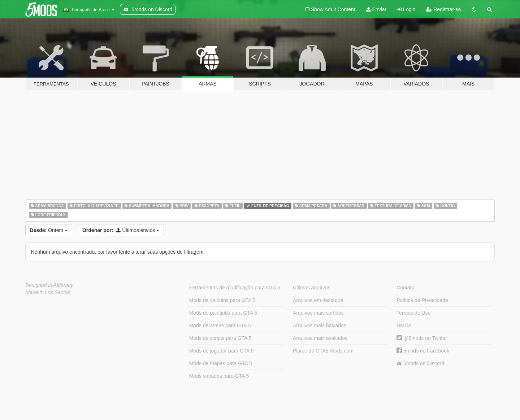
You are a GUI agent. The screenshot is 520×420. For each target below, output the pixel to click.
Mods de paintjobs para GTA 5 (223, 313)
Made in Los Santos (48, 292)
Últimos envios (121, 230)
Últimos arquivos (311, 288)
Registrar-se (443, 9)
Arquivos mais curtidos (318, 313)
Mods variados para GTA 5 (219, 376)
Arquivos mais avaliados (320, 338)
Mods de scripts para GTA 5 (220, 338)
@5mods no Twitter (422, 338)
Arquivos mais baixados (320, 325)
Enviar (376, 9)
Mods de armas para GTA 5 (220, 325)
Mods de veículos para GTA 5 (222, 300)
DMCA (404, 325)
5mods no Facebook (423, 351)
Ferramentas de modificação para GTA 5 (235, 288)
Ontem (49, 230)
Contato (405, 288)
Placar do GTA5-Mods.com (323, 351)
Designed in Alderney (50, 285)
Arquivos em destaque (318, 300)
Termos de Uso (413, 313)
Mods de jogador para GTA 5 (222, 351)
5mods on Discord (420, 364)
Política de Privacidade (422, 300)
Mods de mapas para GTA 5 (221, 363)
